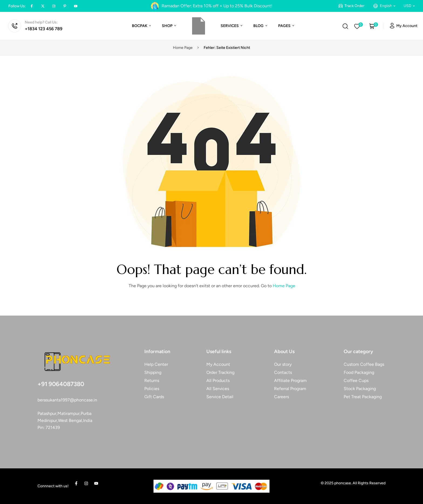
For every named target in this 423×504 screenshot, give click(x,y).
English (388, 6)
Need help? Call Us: (41, 22)
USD (409, 6)
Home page (183, 48)
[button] (388, 6)
